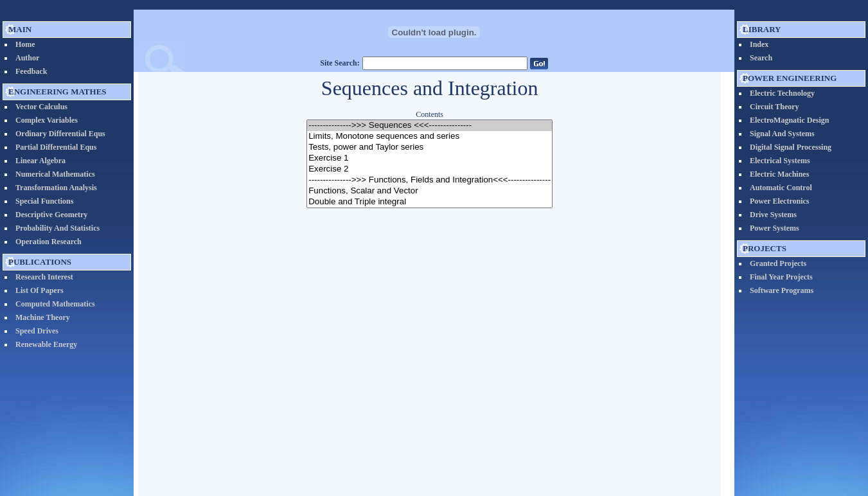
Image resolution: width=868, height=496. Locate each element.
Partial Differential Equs (56, 147)
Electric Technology (782, 93)
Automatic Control (781, 188)
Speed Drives (37, 331)
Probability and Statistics (58, 228)
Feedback (31, 71)
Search (761, 58)
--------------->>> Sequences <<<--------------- (430, 126)
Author (27, 58)
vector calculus (41, 107)
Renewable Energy (46, 344)
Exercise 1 (430, 158)
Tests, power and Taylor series (430, 147)
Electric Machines (779, 174)
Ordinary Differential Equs (60, 134)
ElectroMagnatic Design (789, 120)
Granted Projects (778, 263)
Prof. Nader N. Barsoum (469, 470)
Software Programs (782, 290)
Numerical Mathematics (55, 174)
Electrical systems (780, 161)
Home (25, 44)
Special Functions (44, 201)
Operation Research (49, 242)
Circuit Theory (775, 107)
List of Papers (40, 290)
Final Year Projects (781, 277)
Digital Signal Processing (791, 147)
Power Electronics (780, 201)
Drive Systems (773, 215)
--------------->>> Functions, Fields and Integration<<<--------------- (430, 180)
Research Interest (44, 277)
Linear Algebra (40, 161)
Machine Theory (43, 317)
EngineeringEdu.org (389, 470)
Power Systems (775, 228)
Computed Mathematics (55, 304)
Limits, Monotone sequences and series (430, 137)
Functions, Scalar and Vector (430, 191)
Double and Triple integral (430, 202)
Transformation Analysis (56, 188)
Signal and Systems (782, 134)
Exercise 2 (430, 169)
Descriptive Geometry (51, 215)
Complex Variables (47, 120)
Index (759, 44)
